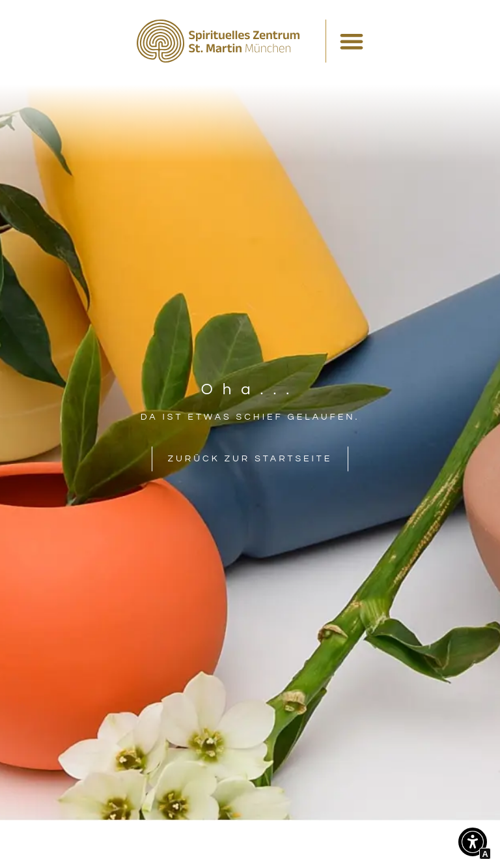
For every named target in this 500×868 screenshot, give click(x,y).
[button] (473, 845)
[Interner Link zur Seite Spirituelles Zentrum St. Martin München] (218, 41)
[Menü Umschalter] (352, 41)
